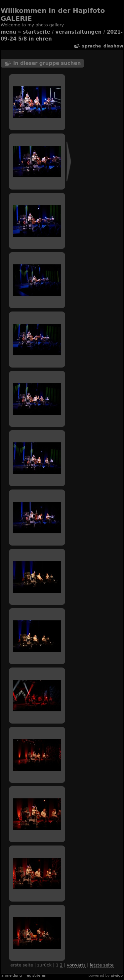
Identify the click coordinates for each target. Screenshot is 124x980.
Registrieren (36, 976)
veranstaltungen (79, 32)
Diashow (113, 46)
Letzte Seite (102, 965)
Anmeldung (12, 976)
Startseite (36, 32)
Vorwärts (76, 965)
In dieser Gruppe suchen (47, 63)
